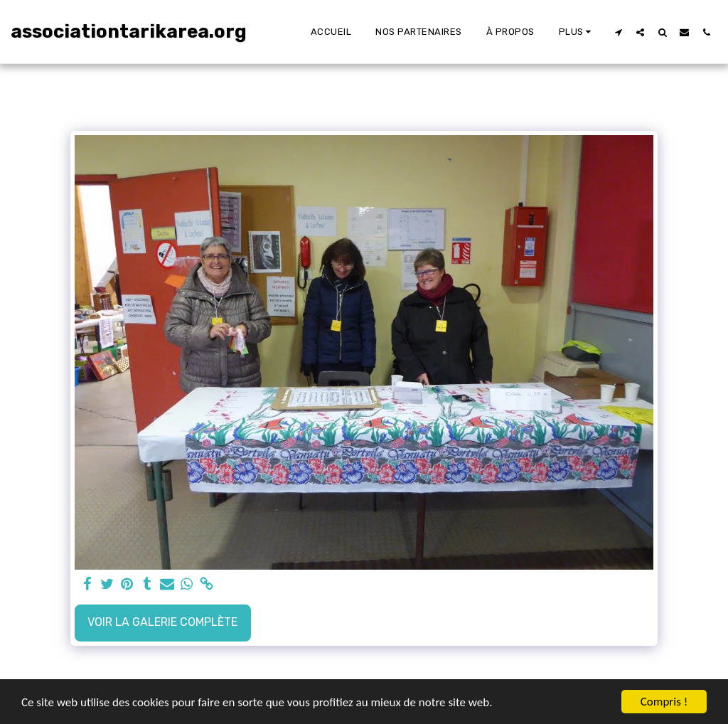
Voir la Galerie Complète (162, 622)
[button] (618, 32)
